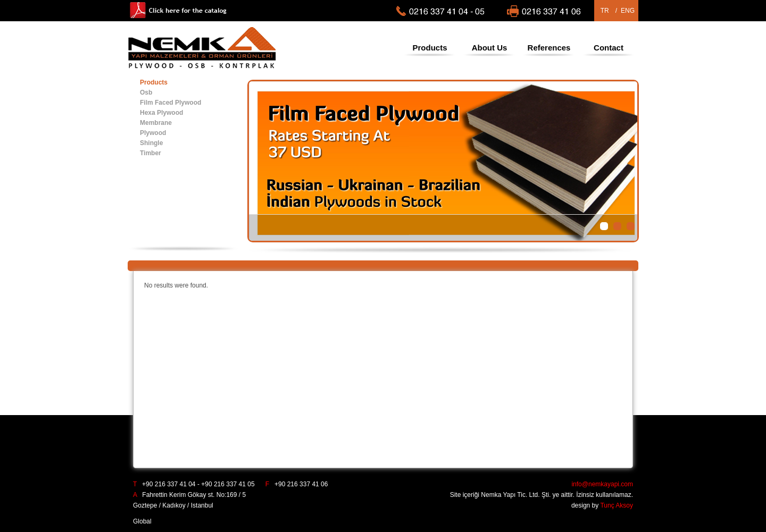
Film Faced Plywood (170, 103)
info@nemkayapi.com (602, 484)
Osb (146, 92)
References (549, 48)
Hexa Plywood (161, 113)
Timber (151, 153)
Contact (609, 48)
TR (605, 11)
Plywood (153, 133)
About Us (490, 48)
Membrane (156, 123)
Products (430, 48)
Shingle (151, 143)
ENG (628, 11)
